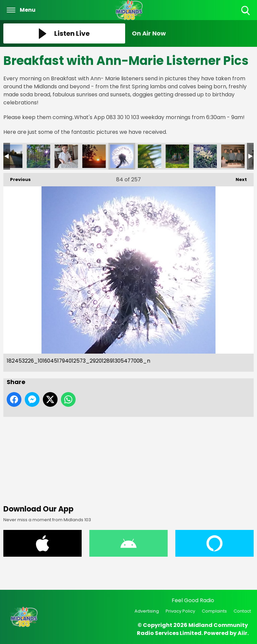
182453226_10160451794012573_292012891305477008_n (122, 156)
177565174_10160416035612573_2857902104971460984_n (233, 156)
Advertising (147, 611)
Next (238, 178)
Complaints (214, 611)
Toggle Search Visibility (246, 11)
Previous (17, 178)
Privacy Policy (180, 611)
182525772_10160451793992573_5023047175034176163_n (66, 156)
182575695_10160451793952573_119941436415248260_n (38, 156)
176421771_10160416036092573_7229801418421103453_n (177, 156)
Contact (242, 611)
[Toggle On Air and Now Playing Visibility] (193, 33)
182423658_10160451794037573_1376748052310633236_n (150, 156)
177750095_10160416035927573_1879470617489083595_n (205, 156)
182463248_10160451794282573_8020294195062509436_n (94, 156)
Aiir (242, 633)
